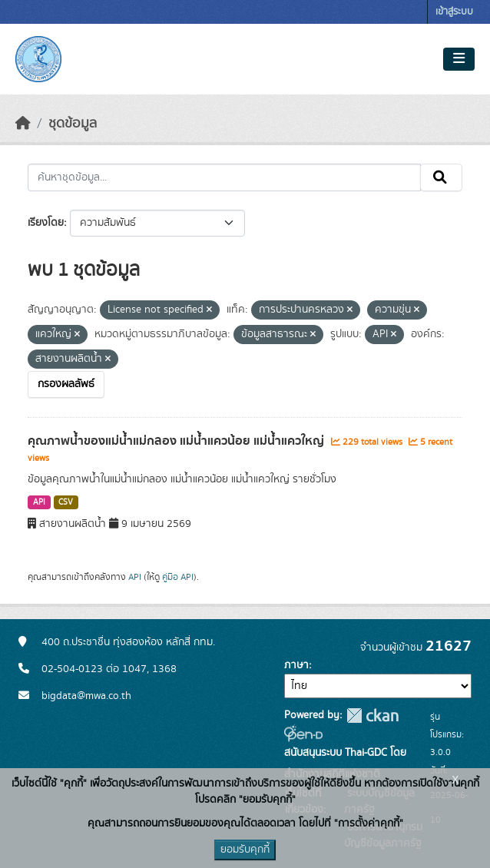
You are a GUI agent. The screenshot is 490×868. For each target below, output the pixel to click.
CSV (66, 502)
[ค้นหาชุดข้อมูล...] (224, 177)
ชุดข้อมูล (73, 124)
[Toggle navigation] (459, 59)
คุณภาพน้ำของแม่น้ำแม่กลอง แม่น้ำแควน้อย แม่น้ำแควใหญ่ (177, 441)
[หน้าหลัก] (23, 124)
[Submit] (441, 177)
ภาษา (296, 665)
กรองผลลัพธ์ (66, 384)
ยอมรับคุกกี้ (245, 850)
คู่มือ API (178, 577)
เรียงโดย (46, 223)
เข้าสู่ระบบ (454, 12)
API (39, 502)
